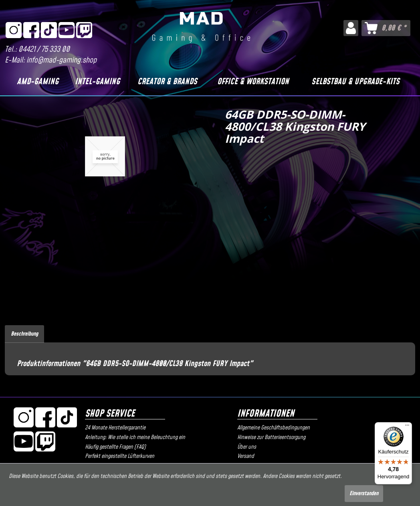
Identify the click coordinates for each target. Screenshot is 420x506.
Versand (246, 456)
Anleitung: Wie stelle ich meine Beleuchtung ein (135, 437)
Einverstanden (364, 494)
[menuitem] (351, 28)
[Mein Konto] (351, 28)
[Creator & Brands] (167, 82)
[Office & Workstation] (253, 82)
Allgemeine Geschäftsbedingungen (274, 428)
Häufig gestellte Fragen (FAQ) (115, 447)
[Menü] (407, 427)
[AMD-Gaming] (38, 82)
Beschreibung (24, 334)
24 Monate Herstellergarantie (115, 428)
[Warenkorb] (386, 28)
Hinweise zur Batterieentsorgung (271, 437)
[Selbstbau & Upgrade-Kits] (355, 82)
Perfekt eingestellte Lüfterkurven (120, 456)
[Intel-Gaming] (97, 82)
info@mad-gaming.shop (62, 60)
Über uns (247, 447)
